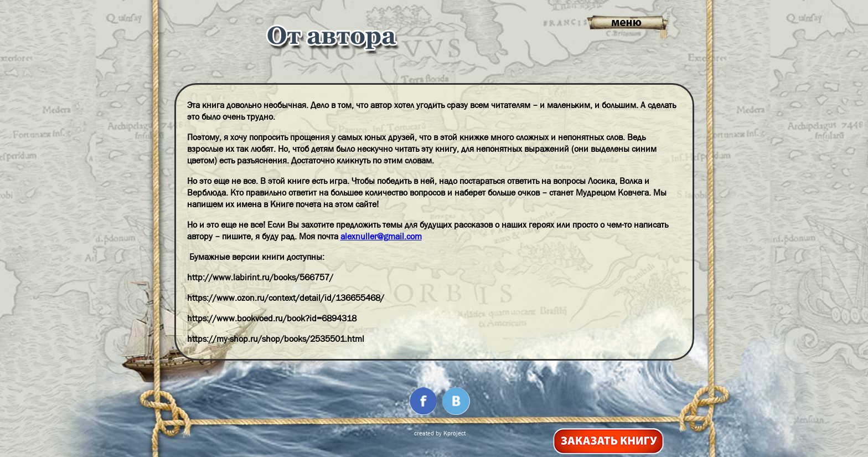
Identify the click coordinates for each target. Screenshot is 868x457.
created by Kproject (440, 433)
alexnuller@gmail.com (381, 236)
